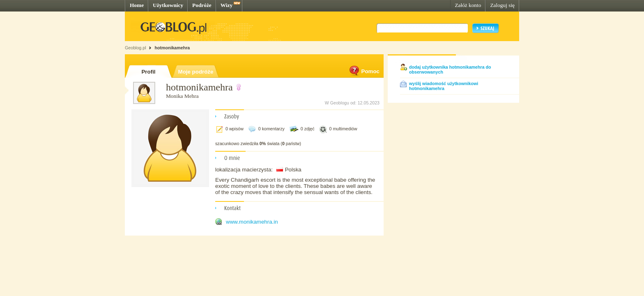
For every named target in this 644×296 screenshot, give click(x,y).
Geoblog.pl (136, 48)
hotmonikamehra (172, 48)
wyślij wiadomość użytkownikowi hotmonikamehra (444, 86)
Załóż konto (468, 5)
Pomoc (364, 71)
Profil (148, 72)
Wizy (227, 5)
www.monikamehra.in (252, 222)
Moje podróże (196, 72)
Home (137, 5)
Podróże (202, 5)
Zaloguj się (502, 5)
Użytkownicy (168, 5)
